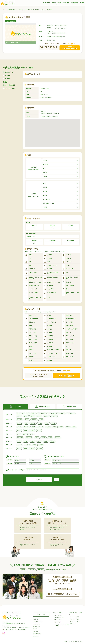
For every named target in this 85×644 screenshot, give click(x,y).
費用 (6, 82)
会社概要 (82, 3)
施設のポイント (10, 72)
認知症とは (73, 624)
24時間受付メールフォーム (64, 594)
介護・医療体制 (10, 85)
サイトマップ (36, 636)
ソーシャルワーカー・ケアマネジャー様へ (62, 625)
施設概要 (7, 75)
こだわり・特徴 (10, 88)
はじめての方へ (58, 615)
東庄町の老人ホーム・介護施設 (32, 10)
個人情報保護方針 (37, 634)
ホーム (4, 10)
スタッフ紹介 (57, 622)
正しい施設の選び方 (59, 618)
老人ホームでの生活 (75, 621)
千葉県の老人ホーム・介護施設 (15, 10)
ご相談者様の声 (74, 3)
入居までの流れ (58, 620)
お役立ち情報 (66, 3)
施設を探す (48, 3)
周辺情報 (7, 79)
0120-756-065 (50, 47)
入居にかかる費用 (75, 619)
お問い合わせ (36, 631)
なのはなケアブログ (38, 622)
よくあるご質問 (37, 626)
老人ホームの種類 (75, 617)
